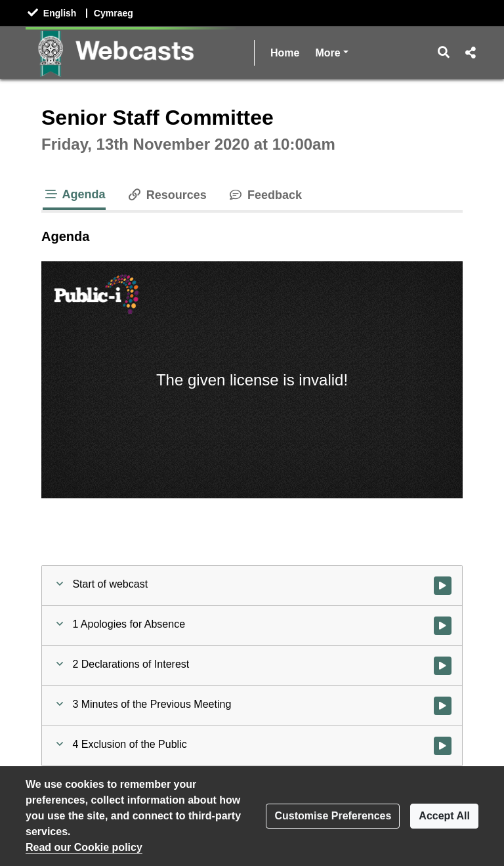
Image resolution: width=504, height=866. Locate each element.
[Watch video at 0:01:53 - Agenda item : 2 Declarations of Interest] (443, 666)
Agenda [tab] (74, 194)
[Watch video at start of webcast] (443, 586)
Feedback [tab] (265, 195)
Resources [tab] (167, 195)
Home (285, 53)
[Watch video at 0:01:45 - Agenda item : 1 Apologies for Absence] (443, 626)
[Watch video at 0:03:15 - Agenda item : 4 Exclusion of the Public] (443, 746)
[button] (444, 53)
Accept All (444, 816)
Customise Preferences (333, 816)
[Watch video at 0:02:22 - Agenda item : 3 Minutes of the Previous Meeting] (443, 706)
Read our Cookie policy (84, 847)
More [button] (331, 52)
